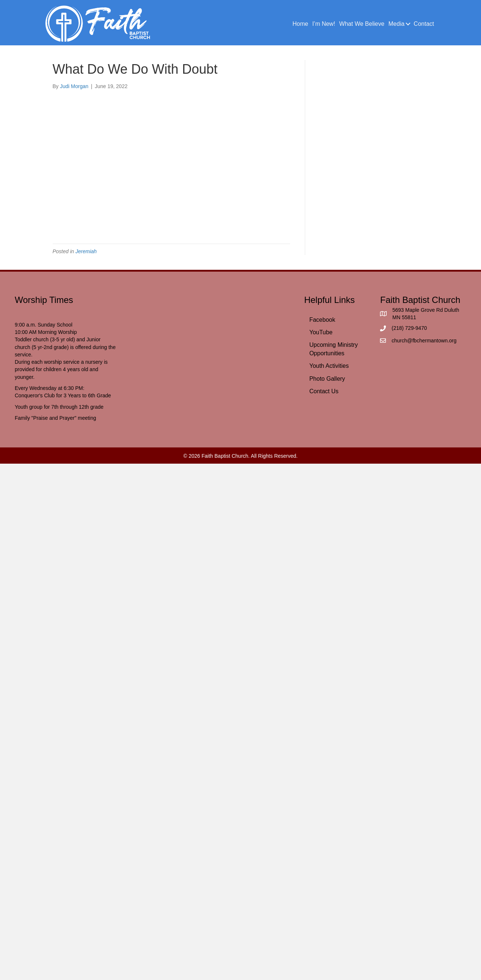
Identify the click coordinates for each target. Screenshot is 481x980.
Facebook (322, 320)
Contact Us (324, 391)
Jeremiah (86, 251)
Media (397, 24)
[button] (408, 24)
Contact (424, 24)
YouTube (321, 332)
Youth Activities (329, 366)
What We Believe (362, 24)
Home (300, 24)
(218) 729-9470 (409, 328)
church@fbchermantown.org (424, 341)
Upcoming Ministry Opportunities (334, 349)
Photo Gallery (327, 379)
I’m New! (324, 24)
